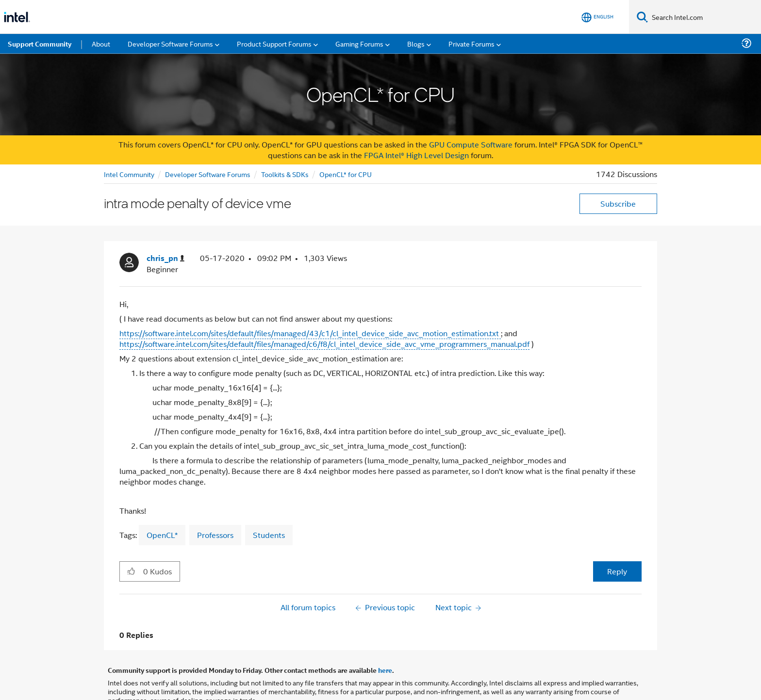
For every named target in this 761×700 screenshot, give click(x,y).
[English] (597, 17)
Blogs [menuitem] (416, 43)
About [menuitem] (101, 43)
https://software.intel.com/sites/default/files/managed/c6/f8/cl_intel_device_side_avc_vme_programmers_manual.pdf (324, 344)
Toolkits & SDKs (285, 174)
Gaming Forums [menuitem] (359, 43)
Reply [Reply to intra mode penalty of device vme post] (617, 571)
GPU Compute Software (471, 144)
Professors (215, 535)
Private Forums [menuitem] (471, 43)
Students (269, 535)
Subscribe (618, 203)
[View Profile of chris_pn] (165, 258)
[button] (131, 571)
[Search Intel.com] (704, 17)
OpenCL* (162, 535)
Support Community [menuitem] (40, 44)
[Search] (642, 17)
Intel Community (129, 174)
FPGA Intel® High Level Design (416, 155)
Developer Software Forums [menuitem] (170, 43)
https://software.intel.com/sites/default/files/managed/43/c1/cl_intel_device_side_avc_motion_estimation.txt (310, 333)
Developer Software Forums (208, 174)
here (385, 670)
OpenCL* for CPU (346, 174)
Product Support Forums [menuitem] (274, 43)
